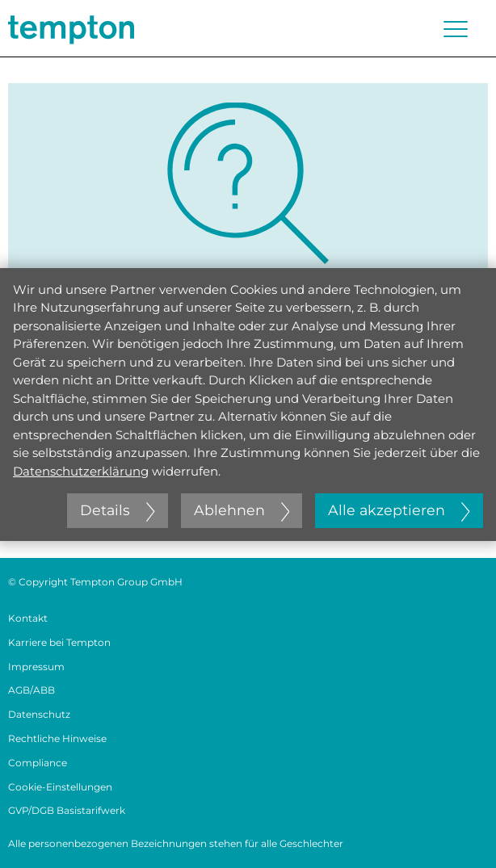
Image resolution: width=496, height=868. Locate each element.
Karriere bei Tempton (59, 642)
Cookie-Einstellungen (60, 787)
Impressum (36, 667)
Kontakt (28, 618)
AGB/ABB (32, 690)
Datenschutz (39, 714)
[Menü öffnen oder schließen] (456, 29)
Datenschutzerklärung (81, 471)
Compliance (38, 763)
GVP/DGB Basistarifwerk (67, 810)
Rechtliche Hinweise (57, 738)
